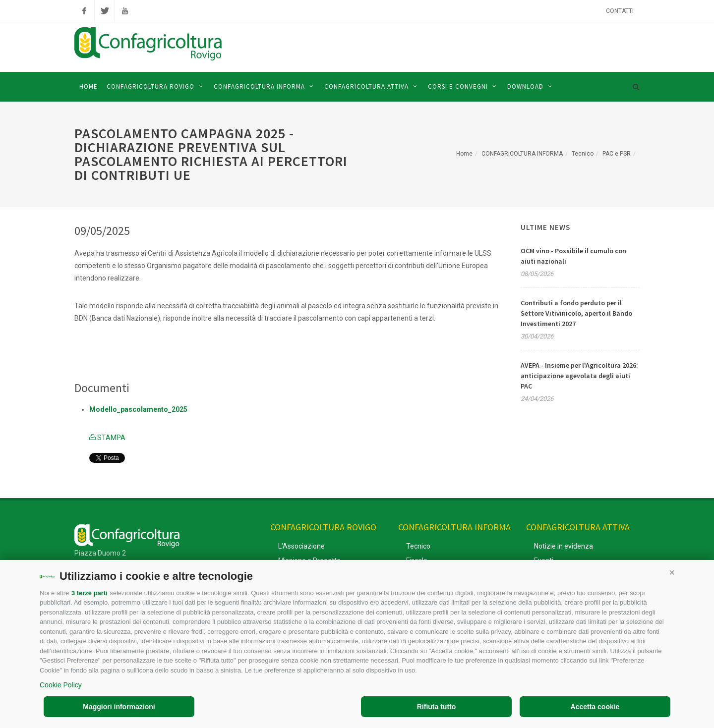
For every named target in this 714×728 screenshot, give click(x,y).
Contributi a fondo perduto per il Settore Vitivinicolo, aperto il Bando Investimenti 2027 (576, 313)
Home (464, 154)
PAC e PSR (617, 154)
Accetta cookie (595, 707)
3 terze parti (89, 593)
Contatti (620, 11)
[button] (672, 572)
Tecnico (583, 154)
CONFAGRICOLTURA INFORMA (522, 154)
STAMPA (107, 438)
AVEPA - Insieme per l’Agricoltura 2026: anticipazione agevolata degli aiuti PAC (579, 376)
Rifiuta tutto (437, 707)
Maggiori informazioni (119, 707)
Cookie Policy (61, 685)
